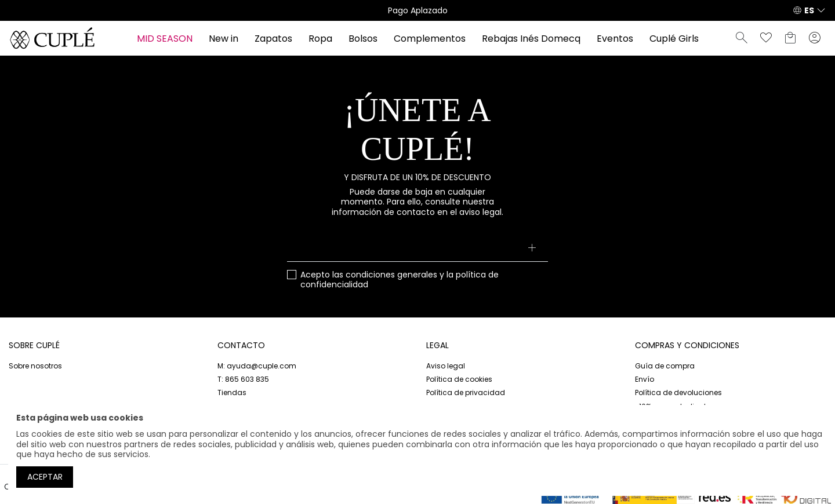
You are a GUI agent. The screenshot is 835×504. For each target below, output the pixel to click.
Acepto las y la (400, 280)
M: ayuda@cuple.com (257, 366)
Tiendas (232, 392)
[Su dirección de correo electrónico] (418, 249)
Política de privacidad (466, 392)
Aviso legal (446, 366)
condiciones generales (391, 275)
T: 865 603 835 (243, 379)
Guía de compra (665, 366)
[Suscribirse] (532, 249)
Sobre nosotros (35, 366)
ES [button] (809, 10)
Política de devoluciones (678, 392)
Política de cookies (459, 379)
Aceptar (45, 477)
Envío (645, 379)
